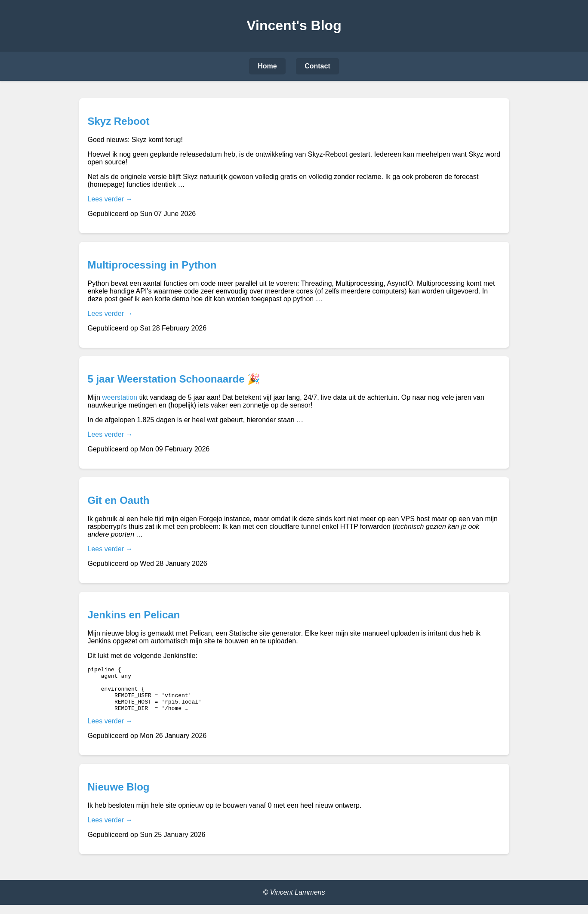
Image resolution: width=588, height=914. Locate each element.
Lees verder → (110, 199)
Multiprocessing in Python (152, 265)
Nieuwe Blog (119, 796)
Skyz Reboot (119, 121)
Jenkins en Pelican (134, 615)
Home (267, 66)
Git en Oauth (119, 500)
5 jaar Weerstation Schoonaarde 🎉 (174, 379)
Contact (317, 66)
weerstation (120, 397)
